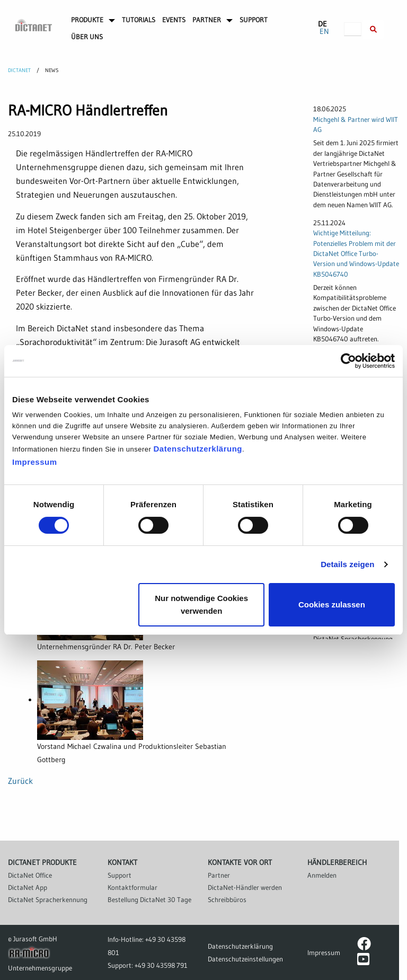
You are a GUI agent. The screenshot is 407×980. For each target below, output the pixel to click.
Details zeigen (347, 564)
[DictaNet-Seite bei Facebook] (364, 946)
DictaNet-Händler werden (245, 887)
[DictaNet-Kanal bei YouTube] (363, 961)
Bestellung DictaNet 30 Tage (149, 899)
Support (120, 875)
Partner (219, 875)
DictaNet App (28, 887)
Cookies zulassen (332, 604)
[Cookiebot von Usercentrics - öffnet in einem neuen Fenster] (348, 361)
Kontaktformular (132, 887)
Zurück (20, 781)
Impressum (35, 462)
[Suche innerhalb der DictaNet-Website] (373, 30)
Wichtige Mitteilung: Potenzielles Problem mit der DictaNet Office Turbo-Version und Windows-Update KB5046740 (356, 253)
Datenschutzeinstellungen (245, 959)
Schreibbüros (227, 899)
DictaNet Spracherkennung (48, 899)
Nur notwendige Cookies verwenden (201, 604)
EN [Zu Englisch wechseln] (324, 31)
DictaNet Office (30, 875)
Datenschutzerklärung (198, 449)
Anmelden (322, 875)
